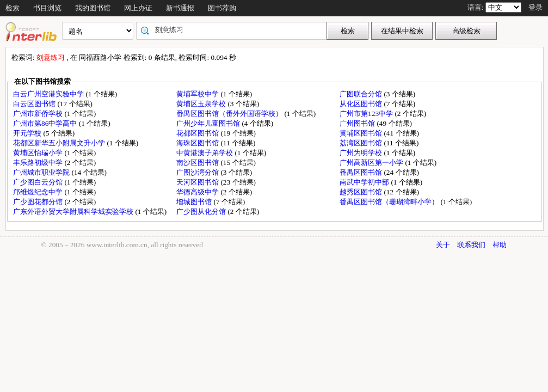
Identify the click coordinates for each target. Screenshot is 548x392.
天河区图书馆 (198, 182)
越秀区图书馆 (362, 192)
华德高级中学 (198, 192)
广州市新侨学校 (39, 114)
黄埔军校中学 (198, 94)
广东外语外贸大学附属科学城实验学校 (74, 212)
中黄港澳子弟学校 (205, 153)
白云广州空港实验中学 (49, 94)
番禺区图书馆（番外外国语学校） (230, 114)
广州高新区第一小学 (372, 163)
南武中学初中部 (365, 182)
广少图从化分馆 (202, 212)
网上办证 (138, 8)
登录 (535, 7)
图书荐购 (222, 8)
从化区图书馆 (362, 104)
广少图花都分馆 (39, 202)
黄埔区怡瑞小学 (39, 153)
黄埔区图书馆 (362, 133)
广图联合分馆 (362, 94)
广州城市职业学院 (42, 172)
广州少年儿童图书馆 (209, 123)
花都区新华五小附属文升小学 (60, 143)
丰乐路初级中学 (39, 163)
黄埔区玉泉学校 (202, 104)
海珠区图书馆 (198, 143)
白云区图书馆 (35, 104)
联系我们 (471, 245)
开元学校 (28, 133)
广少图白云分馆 (39, 182)
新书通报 (180, 8)
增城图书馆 (195, 202)
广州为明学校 (362, 153)
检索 (13, 8)
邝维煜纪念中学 (39, 192)
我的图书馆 (93, 8)
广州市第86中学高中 (46, 123)
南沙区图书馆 (198, 163)
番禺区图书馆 (362, 172)
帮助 (500, 245)
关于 (443, 245)
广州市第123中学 (367, 114)
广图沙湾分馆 (198, 172)
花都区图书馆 (198, 133)
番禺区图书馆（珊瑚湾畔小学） (390, 202)
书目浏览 (47, 8)
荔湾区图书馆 (362, 143)
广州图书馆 (358, 123)
